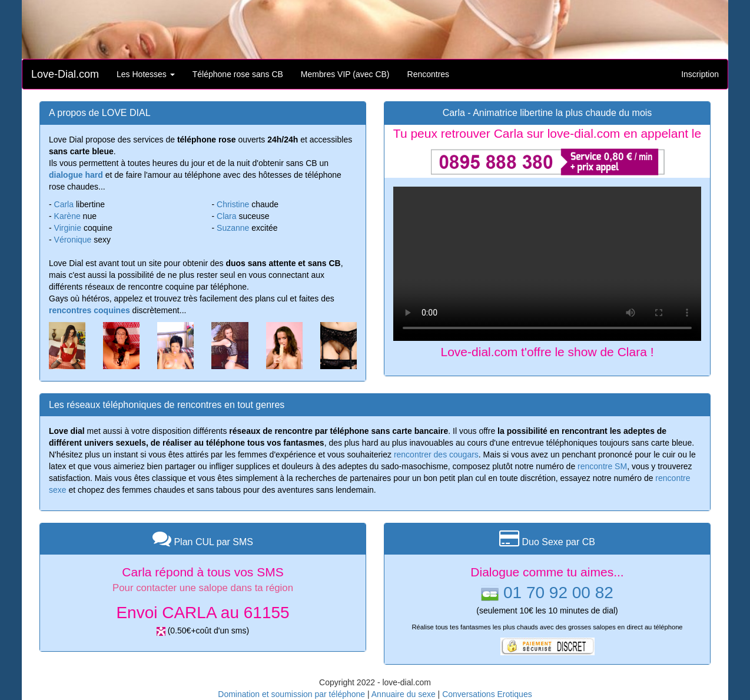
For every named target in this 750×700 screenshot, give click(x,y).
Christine (233, 204)
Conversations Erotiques (487, 694)
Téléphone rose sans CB (238, 74)
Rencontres (429, 74)
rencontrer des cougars (436, 454)
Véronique (73, 240)
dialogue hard (76, 175)
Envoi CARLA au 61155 (203, 613)
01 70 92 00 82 (558, 593)
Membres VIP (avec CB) (345, 74)
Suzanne (233, 228)
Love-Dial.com (65, 74)
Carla (64, 204)
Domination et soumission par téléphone (291, 694)
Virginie (68, 228)
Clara (226, 216)
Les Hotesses (146, 74)
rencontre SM (602, 466)
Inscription (700, 74)
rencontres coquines (89, 310)
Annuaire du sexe (404, 694)
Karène (67, 216)
